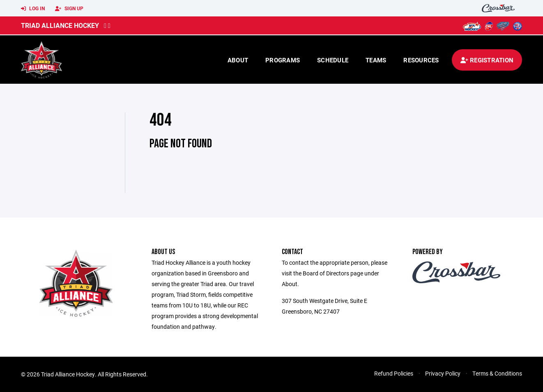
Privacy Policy (443, 373)
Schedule (333, 60)
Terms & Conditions (497, 373)
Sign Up (69, 9)
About (238, 60)
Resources (421, 60)
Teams (376, 60)
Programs (283, 60)
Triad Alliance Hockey (60, 25)
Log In (33, 9)
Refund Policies (394, 373)
